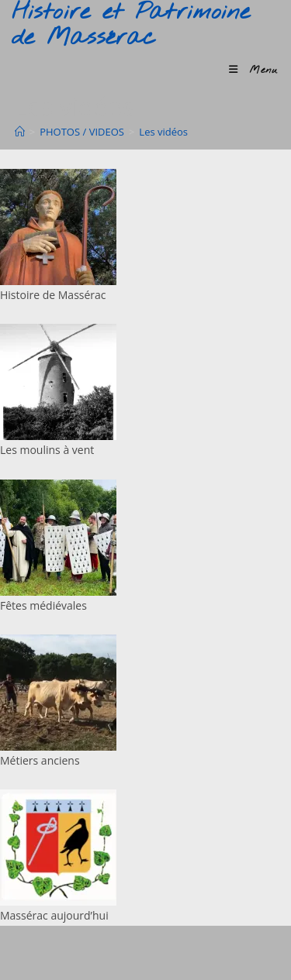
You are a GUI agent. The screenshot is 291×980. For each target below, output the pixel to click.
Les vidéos (163, 132)
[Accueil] (20, 132)
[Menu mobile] (253, 70)
